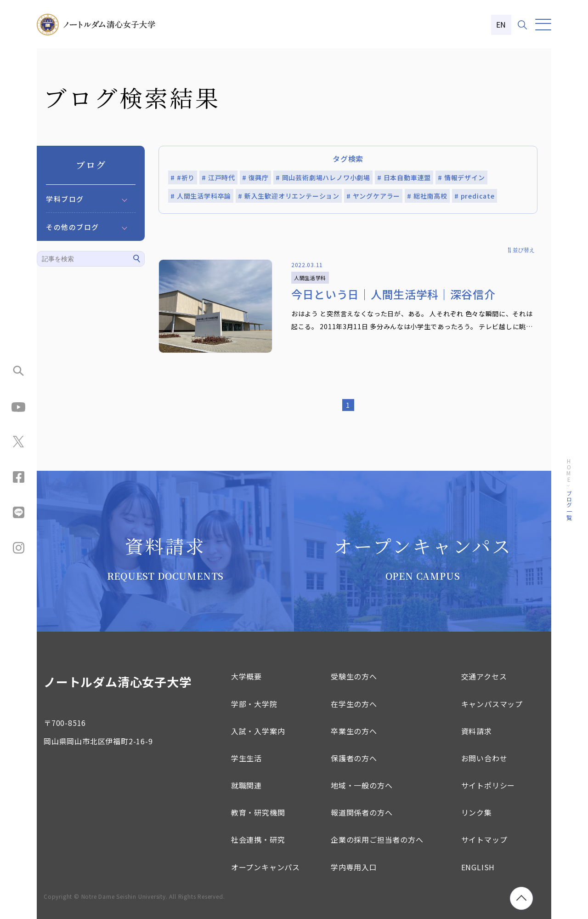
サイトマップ (484, 839)
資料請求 (477, 731)
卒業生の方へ (354, 731)
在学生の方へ (354, 704)
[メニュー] (543, 25)
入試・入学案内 (258, 731)
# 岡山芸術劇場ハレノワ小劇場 (323, 177)
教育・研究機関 (258, 812)
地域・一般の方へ (362, 785)
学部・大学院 (254, 704)
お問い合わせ (484, 758)
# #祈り (183, 177)
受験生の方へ (354, 676)
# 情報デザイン (461, 177)
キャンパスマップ (492, 704)
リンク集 (477, 812)
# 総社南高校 (427, 196)
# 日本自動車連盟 (404, 177)
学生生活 (246, 758)
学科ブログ (65, 199)
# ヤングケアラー (373, 196)
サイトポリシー (488, 785)
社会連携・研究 (258, 839)
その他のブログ (73, 227)
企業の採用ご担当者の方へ (377, 839)
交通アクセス (484, 676)
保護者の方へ (354, 758)
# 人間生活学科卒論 (201, 196)
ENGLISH (478, 867)
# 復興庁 (255, 177)
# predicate (475, 196)
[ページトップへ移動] (521, 898)
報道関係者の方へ (362, 812)
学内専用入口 (354, 867)
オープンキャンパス (266, 867)
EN (501, 24)
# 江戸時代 (218, 177)
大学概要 (246, 676)
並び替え (524, 250)
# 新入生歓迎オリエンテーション (289, 196)
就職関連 (246, 785)
